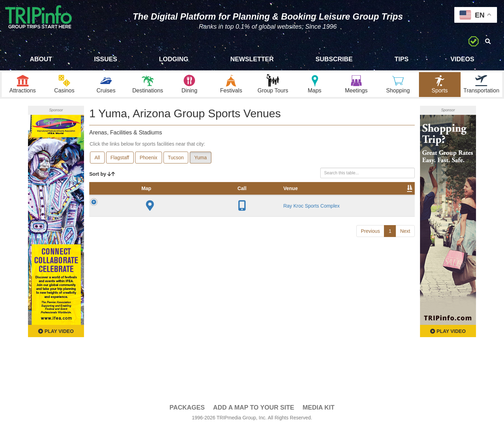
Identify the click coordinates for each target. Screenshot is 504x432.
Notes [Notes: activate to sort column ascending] (263, 199)
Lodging (174, 59)
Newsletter (252, 59)
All (97, 161)
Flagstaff (120, 161)
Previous (370, 262)
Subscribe (334, 59)
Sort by (102, 178)
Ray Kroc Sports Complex (141, 227)
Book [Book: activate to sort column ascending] (370, 199)
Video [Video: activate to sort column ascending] (344, 199)
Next (405, 262)
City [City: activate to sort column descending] (170, 199)
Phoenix (149, 161)
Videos (462, 59)
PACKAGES (187, 411)
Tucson (176, 161)
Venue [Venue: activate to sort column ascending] (138, 199)
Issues (106, 59)
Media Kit (318, 411)
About (41, 59)
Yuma (201, 161)
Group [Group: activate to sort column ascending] (397, 199)
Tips (401, 59)
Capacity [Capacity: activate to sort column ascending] (232, 199)
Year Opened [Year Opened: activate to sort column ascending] (197, 196)
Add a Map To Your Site (254, 411)
